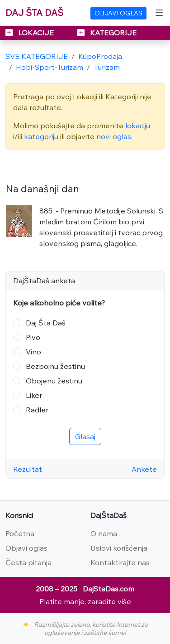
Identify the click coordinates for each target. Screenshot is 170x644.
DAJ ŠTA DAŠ (34, 12)
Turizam (107, 67)
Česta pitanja (28, 562)
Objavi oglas (26, 548)
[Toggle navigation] (159, 13)
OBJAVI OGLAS (118, 13)
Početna (20, 533)
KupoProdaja (100, 56)
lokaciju (138, 126)
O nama (104, 533)
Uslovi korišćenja (119, 548)
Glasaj (85, 436)
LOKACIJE (31, 33)
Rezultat (28, 469)
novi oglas (114, 136)
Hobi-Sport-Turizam (50, 67)
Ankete (144, 469)
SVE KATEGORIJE (37, 56)
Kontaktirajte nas (120, 562)
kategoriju (41, 136)
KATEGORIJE (107, 33)
